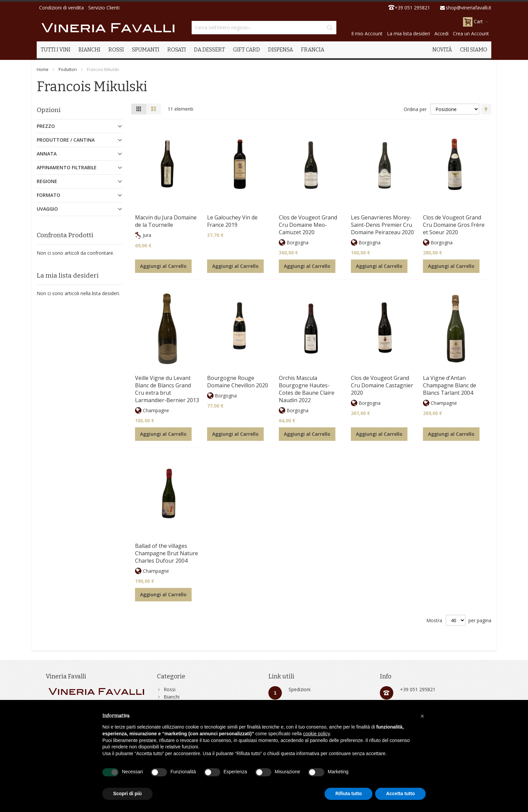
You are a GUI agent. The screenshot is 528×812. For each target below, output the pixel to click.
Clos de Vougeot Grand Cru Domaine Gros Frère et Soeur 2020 (454, 225)
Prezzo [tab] (46, 126)
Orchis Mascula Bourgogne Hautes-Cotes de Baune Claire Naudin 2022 (307, 389)
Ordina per (415, 109)
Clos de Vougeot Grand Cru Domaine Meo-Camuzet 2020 (308, 225)
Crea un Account (471, 33)
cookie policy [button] (316, 734)
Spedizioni (300, 689)
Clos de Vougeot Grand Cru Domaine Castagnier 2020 (382, 385)
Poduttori (68, 69)
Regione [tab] (47, 181)
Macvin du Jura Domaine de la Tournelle (166, 221)
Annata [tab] (47, 154)
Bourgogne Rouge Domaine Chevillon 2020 (238, 382)
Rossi (170, 689)
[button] (422, 716)
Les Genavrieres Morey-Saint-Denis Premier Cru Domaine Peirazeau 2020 (382, 225)
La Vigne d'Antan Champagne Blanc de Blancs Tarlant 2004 (450, 385)
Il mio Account (367, 33)
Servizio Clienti (104, 8)
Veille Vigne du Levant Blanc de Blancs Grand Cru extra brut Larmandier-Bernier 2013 (167, 389)
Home (43, 69)
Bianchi (172, 697)
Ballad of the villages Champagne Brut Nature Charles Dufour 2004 (167, 553)
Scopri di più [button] (127, 793)
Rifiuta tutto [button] (349, 793)
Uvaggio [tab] (47, 209)
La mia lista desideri (408, 33)
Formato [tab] (48, 195)
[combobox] (264, 28)
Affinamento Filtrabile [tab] (67, 167)
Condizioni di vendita (61, 8)
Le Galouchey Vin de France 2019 (232, 221)
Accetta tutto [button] (400, 793)
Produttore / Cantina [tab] (66, 140)
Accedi (441, 33)
